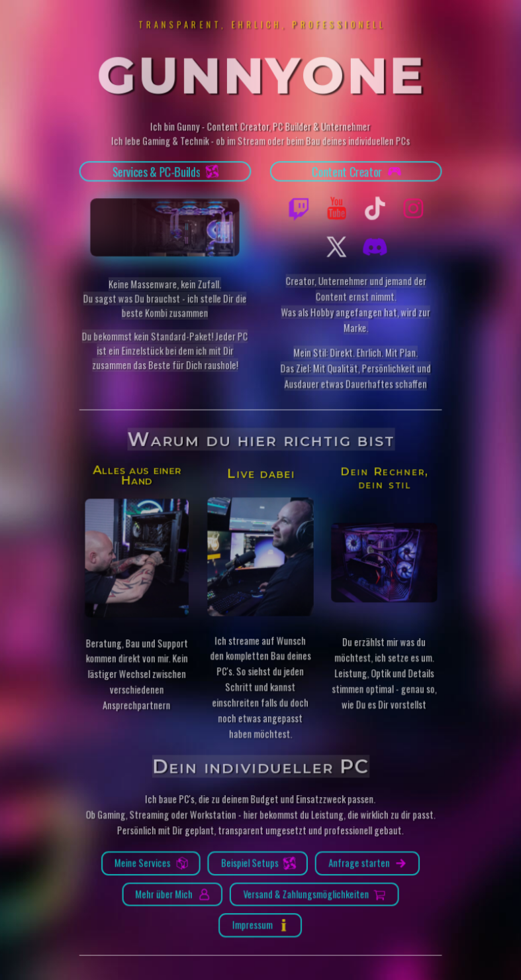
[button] (166, 174)
